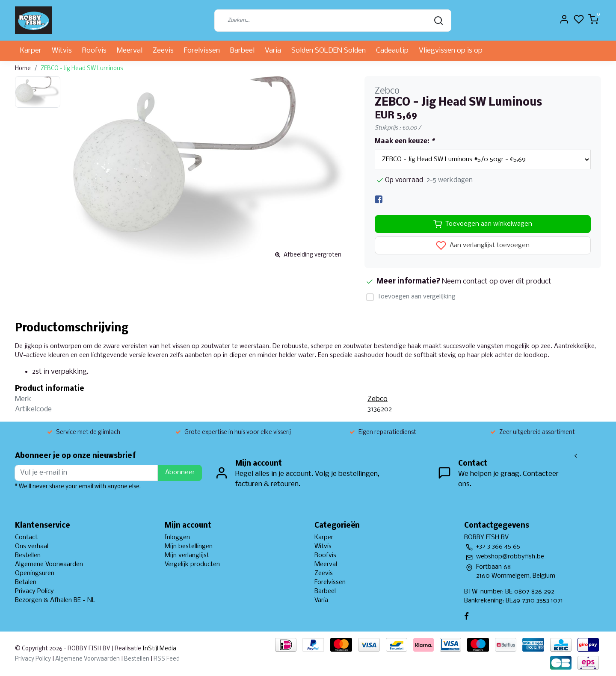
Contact (26, 537)
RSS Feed (167, 659)
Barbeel (242, 51)
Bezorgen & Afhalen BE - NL (55, 600)
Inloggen (177, 537)
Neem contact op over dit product (497, 282)
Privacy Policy (34, 591)
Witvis (62, 51)
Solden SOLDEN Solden (329, 51)
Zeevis (163, 51)
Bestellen (28, 555)
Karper (31, 51)
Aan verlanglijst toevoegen (483, 245)
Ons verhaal (32, 546)
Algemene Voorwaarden (49, 564)
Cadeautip (392, 51)
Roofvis (94, 51)
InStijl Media (159, 649)
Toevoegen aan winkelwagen (483, 224)
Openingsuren (35, 573)
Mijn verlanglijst (187, 555)
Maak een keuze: (404, 142)
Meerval (130, 51)
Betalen (26, 582)
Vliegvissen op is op (451, 51)
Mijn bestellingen (189, 546)
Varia (273, 51)
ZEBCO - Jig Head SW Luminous (82, 69)
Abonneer (180, 472)
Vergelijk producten (192, 564)
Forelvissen (202, 51)
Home (23, 69)
